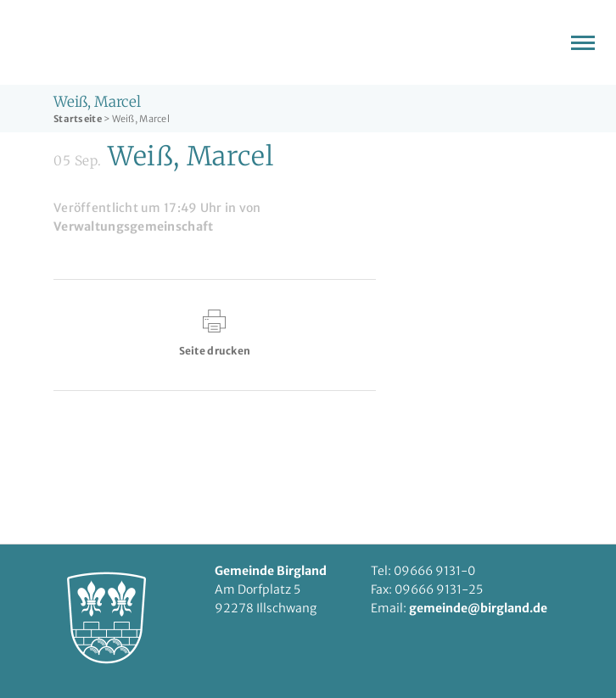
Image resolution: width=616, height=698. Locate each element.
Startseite (78, 119)
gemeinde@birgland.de (478, 608)
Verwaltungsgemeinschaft (133, 226)
